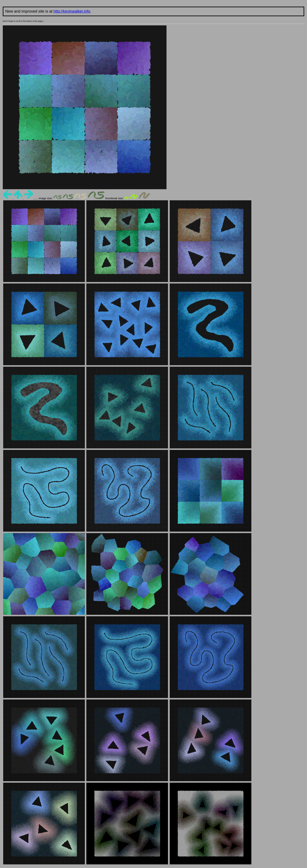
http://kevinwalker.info (72, 11)
